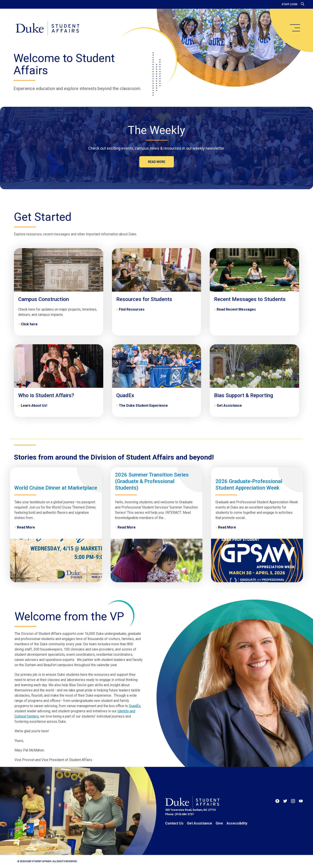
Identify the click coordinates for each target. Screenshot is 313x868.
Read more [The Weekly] (157, 162)
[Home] (47, 28)
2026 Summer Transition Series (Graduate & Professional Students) (152, 481)
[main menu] (295, 28)
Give (219, 823)
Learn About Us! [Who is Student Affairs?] (34, 406)
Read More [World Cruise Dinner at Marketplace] (26, 527)
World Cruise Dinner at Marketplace (56, 488)
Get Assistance (200, 823)
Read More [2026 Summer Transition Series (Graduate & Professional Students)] (127, 527)
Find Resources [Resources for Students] (132, 309)
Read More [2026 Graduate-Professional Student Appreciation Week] (227, 527)
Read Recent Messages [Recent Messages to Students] (236, 309)
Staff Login (290, 4)
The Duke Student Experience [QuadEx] (143, 406)
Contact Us (174, 823)
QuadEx (135, 706)
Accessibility (237, 823)
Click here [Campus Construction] (29, 324)
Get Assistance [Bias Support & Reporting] (229, 406)
